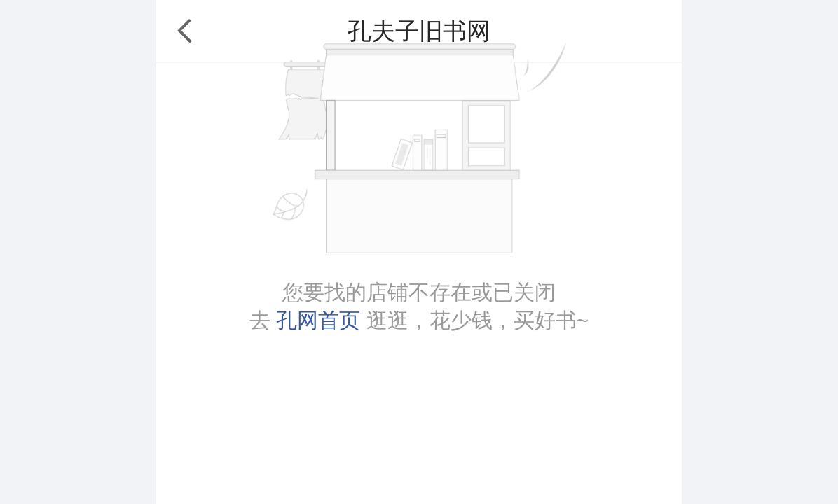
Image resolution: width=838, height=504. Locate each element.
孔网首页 (318, 320)
